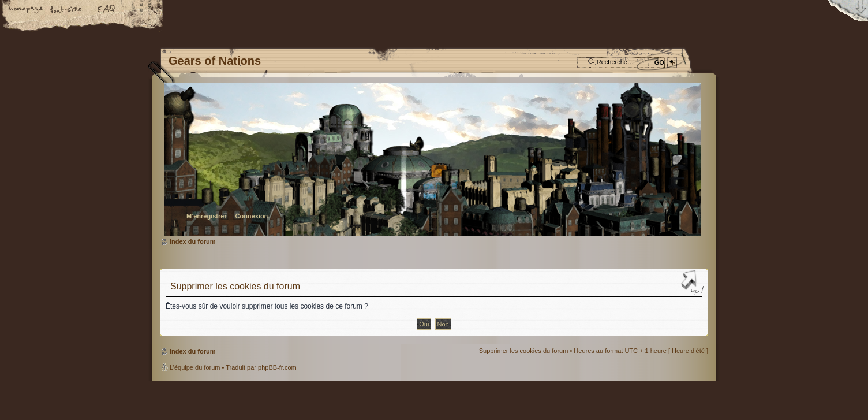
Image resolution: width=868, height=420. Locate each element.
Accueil (26, 10)
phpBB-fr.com (277, 367)
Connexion (251, 216)
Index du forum (433, 159)
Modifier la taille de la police (66, 10)
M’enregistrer (207, 216)
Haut (694, 284)
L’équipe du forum (195, 367)
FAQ (107, 10)
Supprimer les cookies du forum (524, 351)
